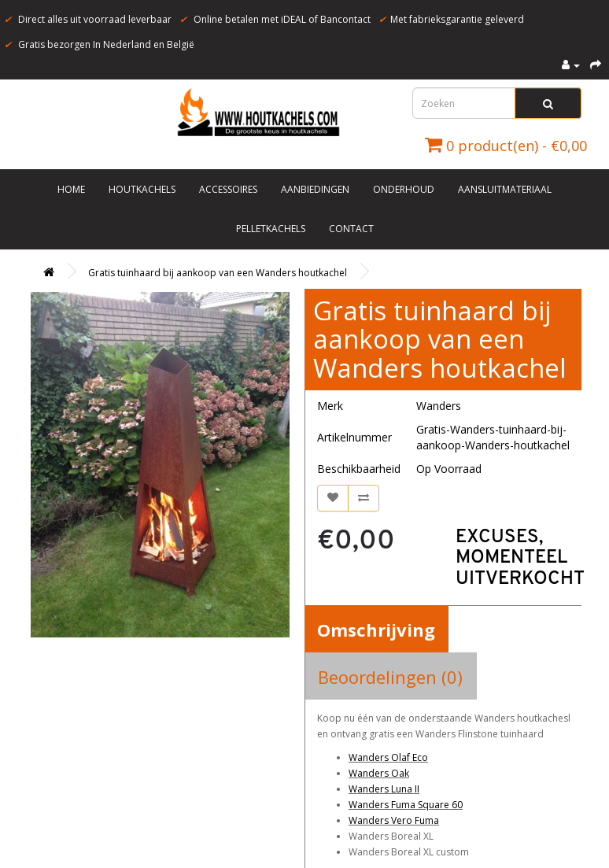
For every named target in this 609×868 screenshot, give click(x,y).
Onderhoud (404, 189)
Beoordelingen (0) (390, 677)
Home (71, 189)
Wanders (439, 406)
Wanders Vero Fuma (394, 820)
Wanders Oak (379, 773)
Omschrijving (376, 630)
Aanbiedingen (315, 189)
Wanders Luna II (384, 789)
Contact (351, 229)
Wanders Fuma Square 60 (406, 805)
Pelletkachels (271, 229)
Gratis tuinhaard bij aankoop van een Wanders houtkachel (218, 273)
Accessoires (228, 189)
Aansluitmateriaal (505, 189)
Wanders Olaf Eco (388, 757)
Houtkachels (142, 189)
